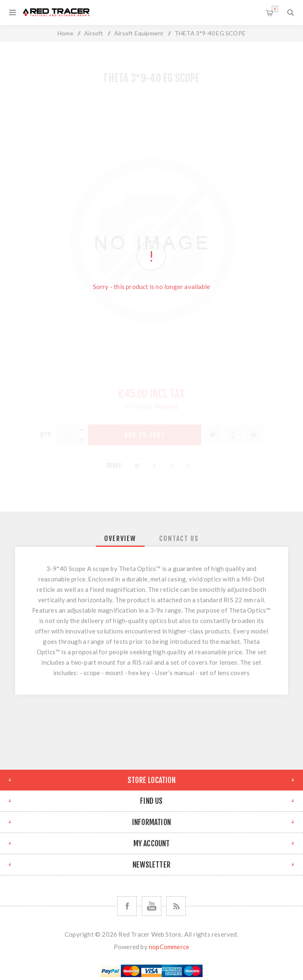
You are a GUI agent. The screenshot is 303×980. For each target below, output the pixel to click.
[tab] (120, 539)
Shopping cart (275, 9)
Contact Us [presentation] (179, 539)
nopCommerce (169, 947)
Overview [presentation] (120, 539)
